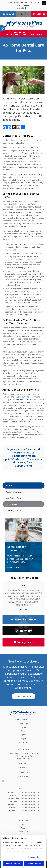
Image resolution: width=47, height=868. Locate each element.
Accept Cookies (13, 863)
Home (23, 824)
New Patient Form (14, 498)
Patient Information (15, 492)
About (23, 828)
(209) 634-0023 (24, 5)
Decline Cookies (34, 863)
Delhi (24, 727)
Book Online (8, 14)
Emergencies (39, 14)
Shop (23, 14)
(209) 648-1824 (25, 8)
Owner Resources (23, 619)
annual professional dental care (16, 400)
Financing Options (14, 510)
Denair (23, 731)
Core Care (23, 832)
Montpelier (23, 742)
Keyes (24, 738)
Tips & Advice (11, 504)
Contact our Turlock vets (27, 459)
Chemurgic (24, 724)
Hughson (24, 735)
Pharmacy (23, 631)
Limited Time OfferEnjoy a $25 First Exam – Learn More (23, 33)
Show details (34, 857)
